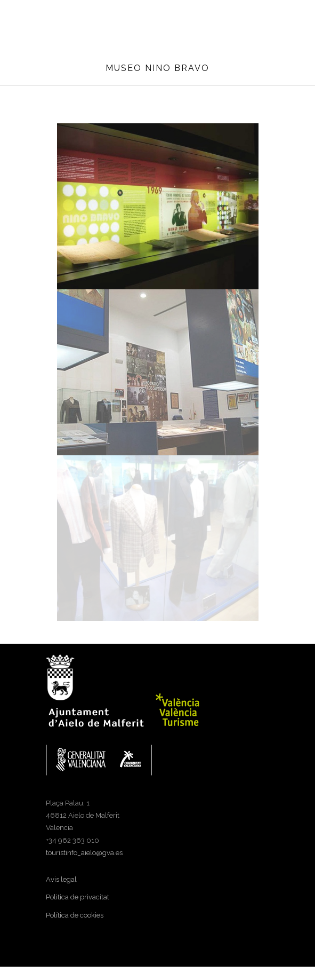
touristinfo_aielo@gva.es (84, 853)
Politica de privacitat (78, 897)
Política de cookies (75, 915)
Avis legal (61, 879)
